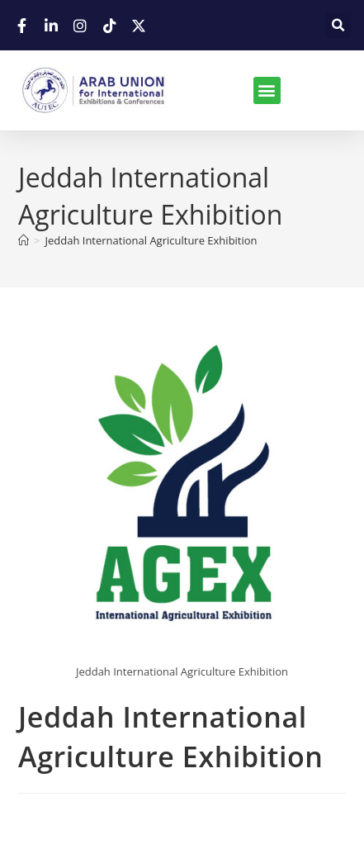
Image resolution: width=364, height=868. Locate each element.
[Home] (24, 240)
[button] (339, 25)
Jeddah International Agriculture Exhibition (151, 240)
